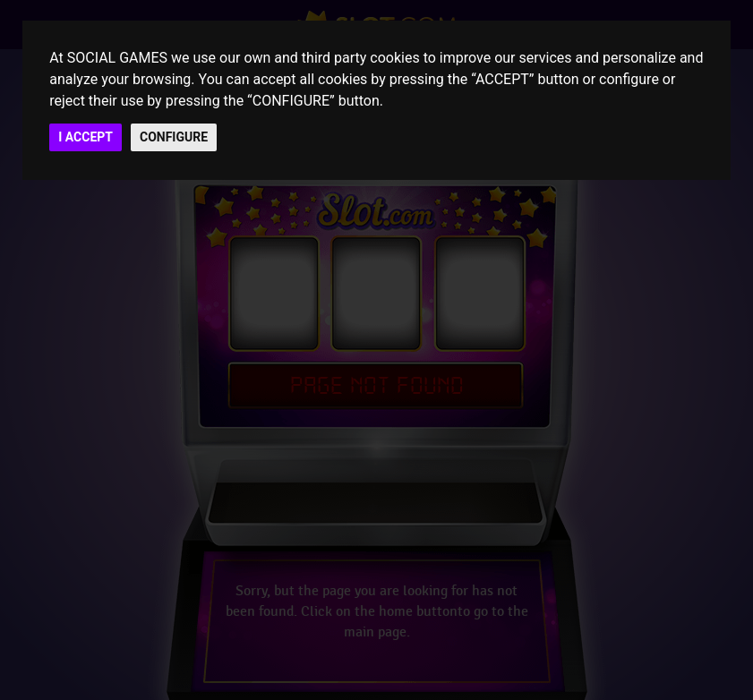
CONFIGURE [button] (174, 137)
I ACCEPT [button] (86, 137)
